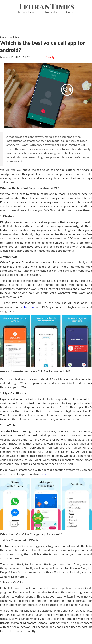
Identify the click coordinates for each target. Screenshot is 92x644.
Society (50, 57)
